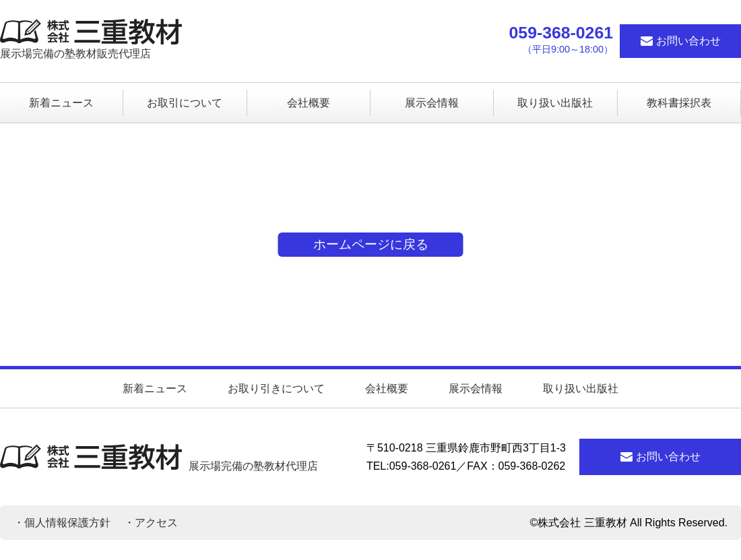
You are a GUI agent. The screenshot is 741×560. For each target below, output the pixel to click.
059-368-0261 (561, 33)
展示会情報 (476, 388)
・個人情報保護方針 (62, 523)
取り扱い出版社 (581, 388)
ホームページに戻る (371, 244)
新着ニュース (155, 388)
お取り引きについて (276, 388)
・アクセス (151, 523)
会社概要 (387, 388)
